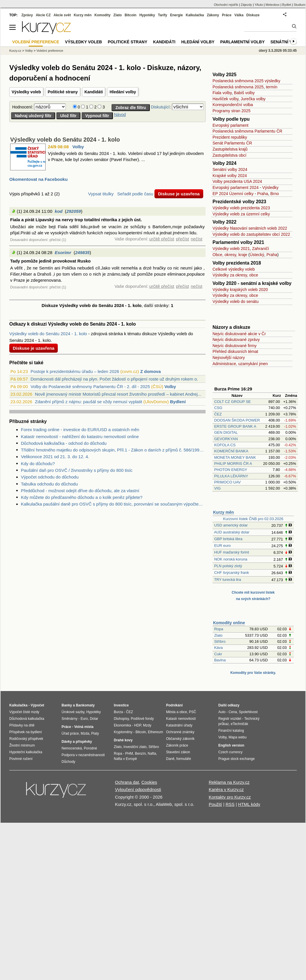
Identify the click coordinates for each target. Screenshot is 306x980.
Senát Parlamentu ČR (232, 143)
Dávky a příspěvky (77, 742)
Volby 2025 (224, 75)
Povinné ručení (21, 759)
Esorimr (63, 252)
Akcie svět (62, 15)
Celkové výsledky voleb (234, 269)
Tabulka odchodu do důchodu (49, 484)
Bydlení (178, 402)
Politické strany (63, 92)
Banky (67, 705)
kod (59, 211)
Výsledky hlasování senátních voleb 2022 (250, 228)
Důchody (68, 762)
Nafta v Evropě (125, 759)
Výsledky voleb (26, 92)
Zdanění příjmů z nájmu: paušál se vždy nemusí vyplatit (88, 402)
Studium (300, 5)
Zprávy (27, 15)
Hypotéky (147, 15)
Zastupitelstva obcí (230, 155)
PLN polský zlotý (228, 566)
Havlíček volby (225, 99)
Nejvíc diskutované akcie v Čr (239, 334)
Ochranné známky (180, 732)
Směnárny (70, 719)
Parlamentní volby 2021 (238, 242)
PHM (129, 754)
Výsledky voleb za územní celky (241, 214)
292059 (74, 211)
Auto (222, 712)
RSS (230, 804)
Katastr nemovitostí (181, 719)
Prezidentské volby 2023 (239, 202)
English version (231, 745)
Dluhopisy (121, 719)
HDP (138, 725)
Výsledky (270, 188)
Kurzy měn (224, 512)
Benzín (140, 754)
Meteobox (273, 5)
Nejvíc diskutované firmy (235, 346)
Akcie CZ (43, 15)
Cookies (149, 782)
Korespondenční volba (233, 105)
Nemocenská (72, 748)
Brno (275, 194)
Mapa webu (237, 737)
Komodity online (229, 623)
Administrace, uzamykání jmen (240, 364)
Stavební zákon (178, 752)
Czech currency (230, 752)
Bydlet (287, 5)
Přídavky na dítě (22, 725)
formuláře (184, 759)
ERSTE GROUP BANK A (235, 426)
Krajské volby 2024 (230, 176)
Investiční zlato (135, 747)
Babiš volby (244, 93)
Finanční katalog (231, 731)
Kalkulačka (195, 15)
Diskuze (253, 15)
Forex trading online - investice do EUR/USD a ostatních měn (80, 430)
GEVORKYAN (226, 439)
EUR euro (223, 546)
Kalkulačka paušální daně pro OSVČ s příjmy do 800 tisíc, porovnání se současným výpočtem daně (113, 504)
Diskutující (160, 107)
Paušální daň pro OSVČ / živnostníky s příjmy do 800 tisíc (77, 470)
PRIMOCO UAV (228, 482)
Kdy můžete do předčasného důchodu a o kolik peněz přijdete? (82, 497)
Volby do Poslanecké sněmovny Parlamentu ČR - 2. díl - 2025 (90, 387)
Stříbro (220, 641)
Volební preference (50, 51)
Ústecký (257, 255)
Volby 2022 (224, 222)
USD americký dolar (231, 525)
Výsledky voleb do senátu (236, 301)
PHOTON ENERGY (231, 470)
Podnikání (174, 705)
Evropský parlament (231, 125)
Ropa (219, 629)
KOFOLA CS (225, 445)
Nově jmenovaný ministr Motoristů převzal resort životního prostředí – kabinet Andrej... (118, 394)
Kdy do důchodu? (38, 464)
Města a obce (177, 712)
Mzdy (147, 725)
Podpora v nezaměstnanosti (83, 755)
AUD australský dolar (232, 532)
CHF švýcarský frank (232, 573)
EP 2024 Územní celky (233, 194)
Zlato (218, 635)
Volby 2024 (224, 163)
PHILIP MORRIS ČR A (233, 464)
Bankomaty (85, 705)
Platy (95, 733)
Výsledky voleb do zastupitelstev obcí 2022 (251, 234)
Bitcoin (130, 15)
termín (272, 87)
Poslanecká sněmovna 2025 (238, 87)
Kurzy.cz (15, 51)
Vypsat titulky (101, 194)
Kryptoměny (123, 732)
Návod (120, 115)
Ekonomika (122, 725)
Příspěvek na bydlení (26, 732)
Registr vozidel (230, 719)
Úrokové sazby (73, 712)
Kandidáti (94, 92)
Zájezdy (246, 5)
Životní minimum (22, 745)
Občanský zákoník (180, 739)
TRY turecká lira (227, 580)
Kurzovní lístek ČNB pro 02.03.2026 (253, 519)
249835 (82, 252)
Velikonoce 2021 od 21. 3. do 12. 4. (55, 457)
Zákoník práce (177, 745)
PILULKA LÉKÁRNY (231, 476)
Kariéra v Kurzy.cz (226, 789)
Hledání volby (123, 92)
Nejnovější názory (229, 358)
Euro (84, 719)
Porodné (90, 748)
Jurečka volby (253, 99)
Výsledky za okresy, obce (235, 275)
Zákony (213, 15)
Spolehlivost (248, 712)
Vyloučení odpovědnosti (138, 789)
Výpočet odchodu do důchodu (50, 477)
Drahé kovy (123, 740)
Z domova (151, 371)
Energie (177, 15)
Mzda (85, 733)
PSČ (193, 712)
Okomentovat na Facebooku (38, 179)
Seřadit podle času (135, 194)
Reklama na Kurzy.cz (229, 782)
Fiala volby (222, 93)
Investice (121, 705)
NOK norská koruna (231, 559)
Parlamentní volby (243, 42)
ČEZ (218, 414)
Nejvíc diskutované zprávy (236, 340)
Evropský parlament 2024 (236, 188)
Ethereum (155, 732)
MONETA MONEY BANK (235, 457)
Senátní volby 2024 (230, 169)
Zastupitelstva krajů (230, 149)
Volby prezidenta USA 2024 (237, 181)
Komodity (102, 15)
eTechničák (240, 724)
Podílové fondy (142, 719)
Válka (239, 15)
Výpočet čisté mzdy (24, 712)
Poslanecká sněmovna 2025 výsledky (246, 81)
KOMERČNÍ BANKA (231, 451)
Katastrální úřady (179, 725)
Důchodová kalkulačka (27, 719)
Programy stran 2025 (232, 111)
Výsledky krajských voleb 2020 (240, 290)
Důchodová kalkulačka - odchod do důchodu (64, 443)
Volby (78, 147)
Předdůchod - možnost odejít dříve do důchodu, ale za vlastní (80, 491)
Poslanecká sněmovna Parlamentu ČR (247, 131)
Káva (219, 648)
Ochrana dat (127, 782)
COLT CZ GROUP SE (233, 402)
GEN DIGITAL (226, 432)
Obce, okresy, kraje (230, 255)
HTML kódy (249, 804)
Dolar (94, 719)
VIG (217, 488)
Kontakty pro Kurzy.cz (230, 797)
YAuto (259, 5)
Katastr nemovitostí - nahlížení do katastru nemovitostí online (80, 437)
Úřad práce (70, 733)
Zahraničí (260, 249)
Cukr (218, 654)
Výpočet (37, 705)
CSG (218, 408)
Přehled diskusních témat (235, 351)
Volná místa (84, 727)
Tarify (163, 15)
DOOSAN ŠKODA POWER (237, 420)
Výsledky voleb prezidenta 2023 (241, 208)
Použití (215, 804)
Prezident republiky (230, 137)
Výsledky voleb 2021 (231, 249)
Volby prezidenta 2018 (237, 263)
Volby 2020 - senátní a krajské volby (252, 283)
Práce (227, 15)
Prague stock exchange (236, 759)
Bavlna (220, 660)
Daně (170, 759)
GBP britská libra (228, 539)
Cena (233, 712)
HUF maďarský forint (232, 552)
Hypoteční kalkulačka (26, 752)
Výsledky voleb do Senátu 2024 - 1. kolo (65, 140)
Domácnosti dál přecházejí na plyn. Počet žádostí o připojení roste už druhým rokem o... (115, 379)
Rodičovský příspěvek (26, 739)
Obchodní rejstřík (226, 5)
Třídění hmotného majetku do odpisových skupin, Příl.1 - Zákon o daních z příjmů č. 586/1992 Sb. (113, 450)
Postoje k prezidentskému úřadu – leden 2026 (75, 371)
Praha (263, 194)
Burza (118, 712)
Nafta (152, 754)
